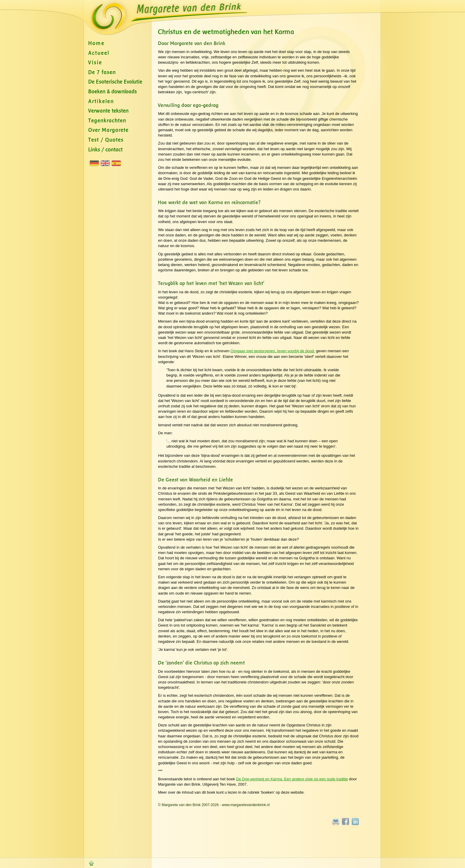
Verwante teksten (109, 111)
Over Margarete (109, 130)
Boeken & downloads (113, 92)
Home (97, 43)
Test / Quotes (106, 140)
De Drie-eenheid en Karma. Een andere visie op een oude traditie (292, 779)
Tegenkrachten (107, 121)
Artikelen (101, 101)
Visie (95, 63)
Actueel (99, 53)
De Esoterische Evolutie (115, 82)
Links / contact (106, 150)
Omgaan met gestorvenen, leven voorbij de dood (272, 351)
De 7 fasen (102, 72)
